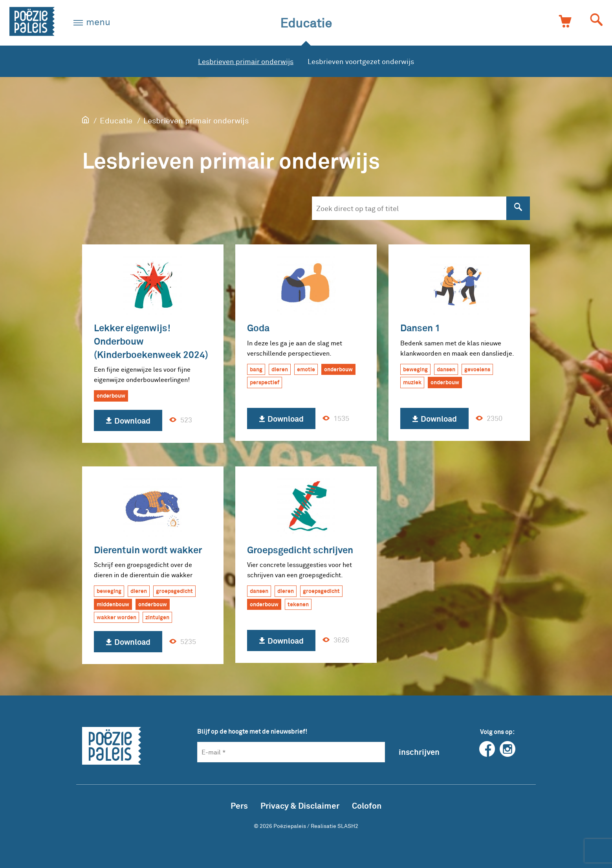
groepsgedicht (174, 591)
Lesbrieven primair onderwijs (246, 61)
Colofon (367, 805)
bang (256, 369)
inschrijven (419, 752)
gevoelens (477, 369)
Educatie (306, 23)
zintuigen (157, 617)
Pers (239, 805)
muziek (412, 382)
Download (128, 421)
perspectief (265, 382)
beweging (415, 369)
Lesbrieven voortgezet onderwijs (361, 61)
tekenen (298, 604)
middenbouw (113, 604)
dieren (280, 369)
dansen (446, 369)
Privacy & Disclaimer (300, 805)
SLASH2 (348, 826)
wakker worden (116, 617)
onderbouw (111, 395)
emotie (306, 369)
